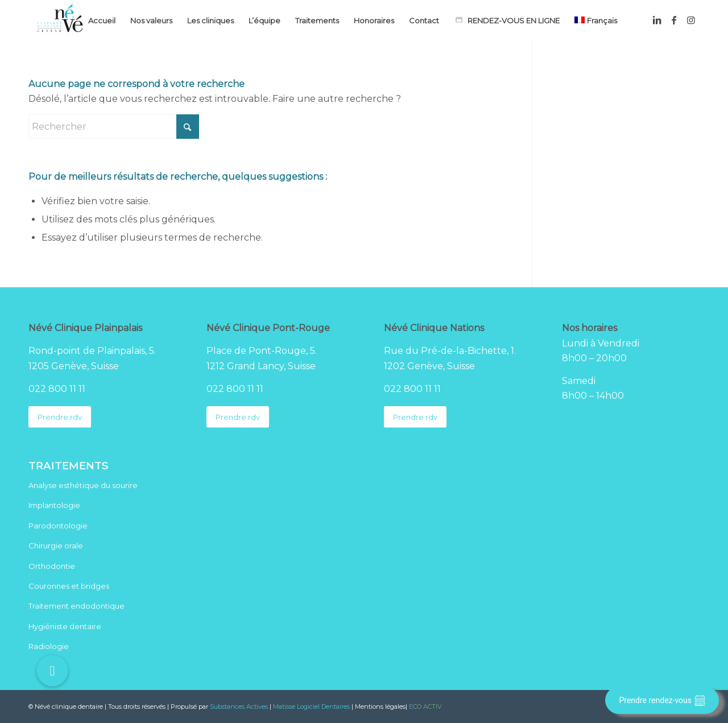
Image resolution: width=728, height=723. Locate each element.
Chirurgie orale (56, 546)
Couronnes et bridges (69, 586)
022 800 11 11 (57, 389)
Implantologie (54, 505)
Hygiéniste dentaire (65, 626)
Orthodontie (52, 566)
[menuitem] (102, 20)
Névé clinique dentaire (69, 707)
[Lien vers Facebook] (674, 20)
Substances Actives (239, 707)
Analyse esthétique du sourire (83, 485)
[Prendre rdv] (60, 417)
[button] (52, 671)
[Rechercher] (114, 127)
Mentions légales (380, 707)
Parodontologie (58, 526)
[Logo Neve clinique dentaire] (60, 20)
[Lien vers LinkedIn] (657, 20)
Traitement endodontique (76, 606)
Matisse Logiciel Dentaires (311, 707)
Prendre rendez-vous (662, 701)
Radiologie (49, 646)
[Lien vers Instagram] (691, 20)
